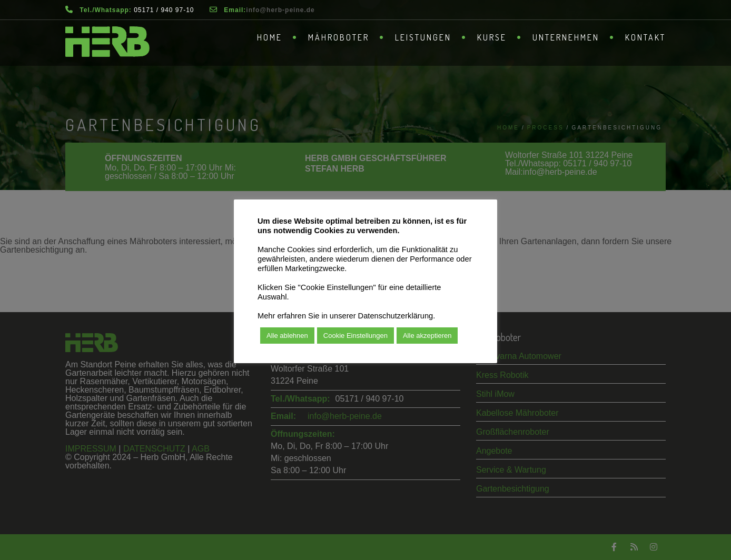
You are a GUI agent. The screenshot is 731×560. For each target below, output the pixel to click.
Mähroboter (339, 37)
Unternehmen (566, 37)
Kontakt (645, 37)
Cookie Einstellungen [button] (355, 336)
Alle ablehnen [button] (287, 336)
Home (270, 37)
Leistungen (423, 37)
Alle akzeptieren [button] (427, 336)
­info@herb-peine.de (280, 10)
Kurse (492, 37)
